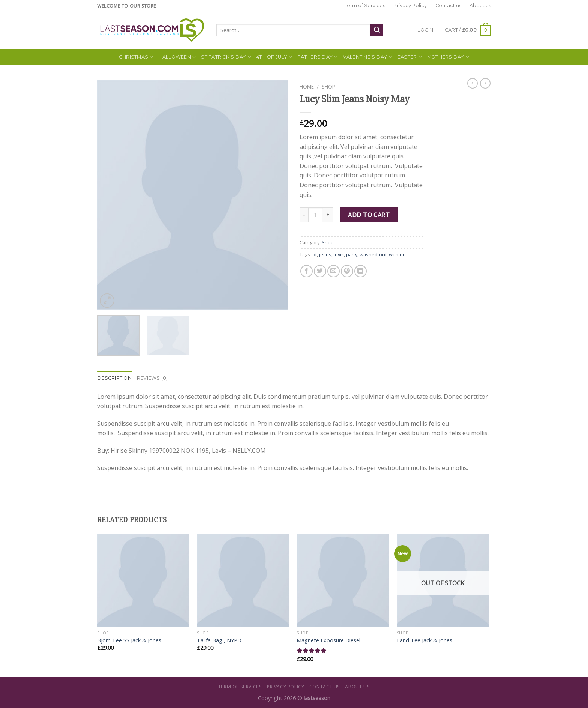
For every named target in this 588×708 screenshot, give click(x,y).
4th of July (274, 57)
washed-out (373, 254)
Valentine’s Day (368, 57)
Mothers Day (448, 57)
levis (339, 254)
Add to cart (369, 215)
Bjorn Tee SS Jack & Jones (129, 640)
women (397, 254)
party (352, 254)
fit (315, 254)
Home (307, 86)
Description (114, 378)
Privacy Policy (410, 5)
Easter (410, 57)
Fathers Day (317, 57)
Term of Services (365, 5)
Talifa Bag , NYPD (219, 640)
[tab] (114, 378)
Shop (328, 86)
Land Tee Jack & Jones (424, 640)
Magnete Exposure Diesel (328, 640)
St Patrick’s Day (226, 57)
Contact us (448, 5)
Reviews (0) (152, 378)
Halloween (177, 57)
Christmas (136, 57)
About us (480, 5)
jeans (325, 254)
